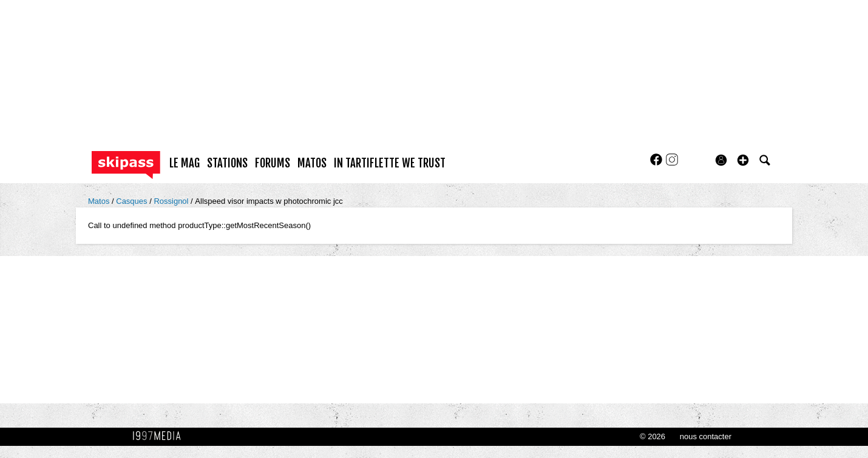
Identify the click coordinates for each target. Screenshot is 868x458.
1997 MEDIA (160, 436)
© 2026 (653, 436)
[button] (743, 160)
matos (312, 163)
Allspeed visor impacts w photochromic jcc (269, 201)
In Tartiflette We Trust (390, 163)
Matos (100, 201)
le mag (185, 163)
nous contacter (706, 436)
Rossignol (172, 201)
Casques (133, 201)
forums (273, 163)
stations (227, 163)
